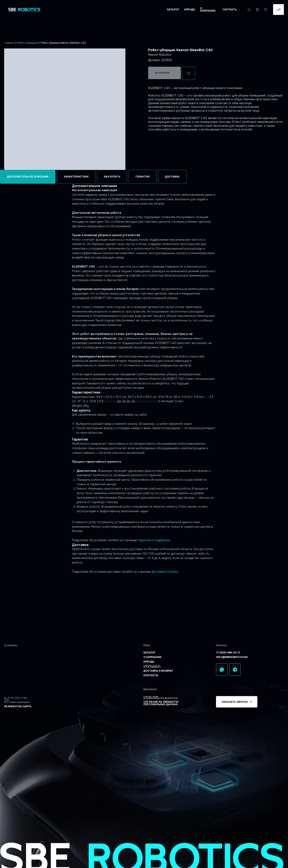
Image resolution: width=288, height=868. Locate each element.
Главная (9, 43)
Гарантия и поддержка (154, 540)
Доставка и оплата (165, 572)
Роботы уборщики (27, 43)
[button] (278, 10)
